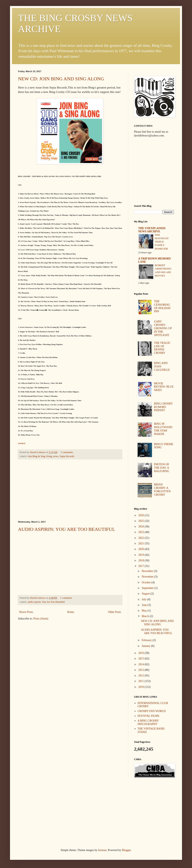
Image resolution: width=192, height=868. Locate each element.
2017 (142, 566)
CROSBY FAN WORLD (152, 711)
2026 (142, 515)
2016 (142, 653)
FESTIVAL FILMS (148, 716)
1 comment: (66, 598)
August (146, 594)
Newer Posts (26, 612)
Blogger (126, 850)
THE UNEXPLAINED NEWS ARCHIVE (152, 230)
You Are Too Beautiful (53, 602)
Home (71, 612)
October (146, 582)
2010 (142, 687)
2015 (142, 659)
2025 (142, 521)
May (144, 611)
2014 (142, 664)
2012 (142, 676)
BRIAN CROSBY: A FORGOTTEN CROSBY (162, 490)
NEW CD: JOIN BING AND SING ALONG (61, 79)
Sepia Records (67, 456)
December (148, 571)
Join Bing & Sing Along (40, 456)
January (146, 646)
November (148, 577)
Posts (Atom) (41, 619)
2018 (142, 560)
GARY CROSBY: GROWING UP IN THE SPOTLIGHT (163, 328)
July (144, 599)
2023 (142, 532)
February (147, 640)
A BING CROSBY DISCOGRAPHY (148, 722)
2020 (142, 549)
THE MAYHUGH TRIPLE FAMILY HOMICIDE (162, 242)
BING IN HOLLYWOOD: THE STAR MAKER (163, 429)
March (146, 616)
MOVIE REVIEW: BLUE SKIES (164, 387)
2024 (142, 526)
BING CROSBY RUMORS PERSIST (163, 407)
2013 (142, 670)
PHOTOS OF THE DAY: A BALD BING (162, 468)
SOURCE (22, 443)
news (56, 456)
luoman (102, 850)
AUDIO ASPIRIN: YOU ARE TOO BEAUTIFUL (67, 529)
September (148, 588)
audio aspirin (34, 602)
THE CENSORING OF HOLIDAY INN (162, 306)
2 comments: (67, 452)
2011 (141, 681)
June (144, 605)
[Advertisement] (70, 490)
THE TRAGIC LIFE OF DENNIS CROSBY (162, 348)
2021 (142, 543)
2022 (142, 538)
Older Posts (114, 612)
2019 (142, 555)
